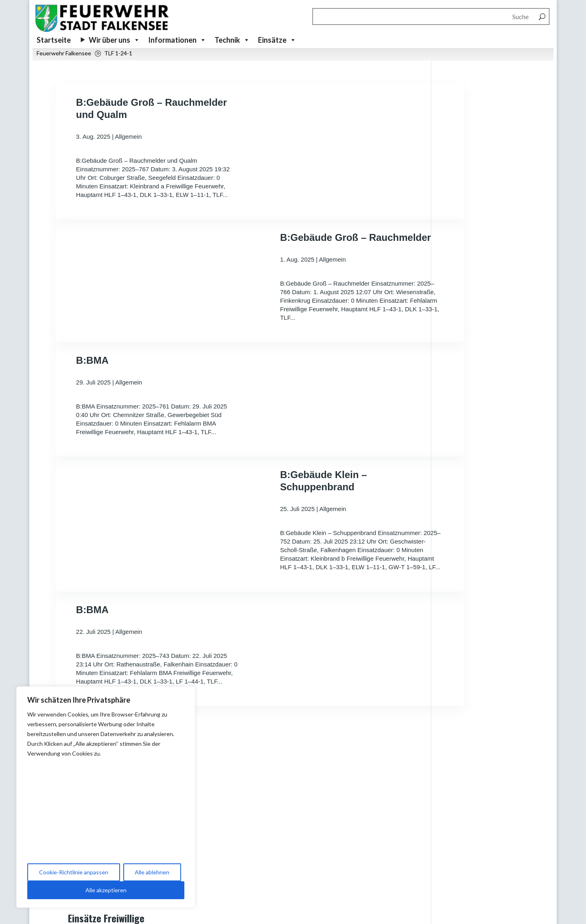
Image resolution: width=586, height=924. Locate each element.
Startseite (54, 40)
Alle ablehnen (152, 872)
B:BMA (92, 390)
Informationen (177, 40)
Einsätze (277, 40)
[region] (106, 797)
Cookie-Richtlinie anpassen (74, 872)
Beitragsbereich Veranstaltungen (333, 810)
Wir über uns (114, 40)
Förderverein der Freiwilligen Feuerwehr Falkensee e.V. (347, 892)
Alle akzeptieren (106, 890)
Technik (232, 40)
